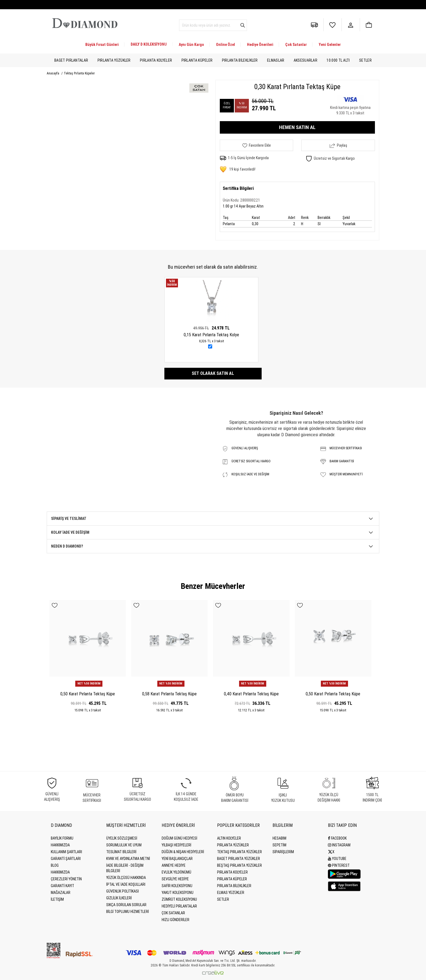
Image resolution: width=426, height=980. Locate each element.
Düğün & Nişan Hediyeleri (183, 852)
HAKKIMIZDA (60, 872)
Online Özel (225, 45)
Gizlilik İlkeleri (119, 898)
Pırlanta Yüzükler (114, 60)
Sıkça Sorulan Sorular (126, 905)
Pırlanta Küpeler (197, 60)
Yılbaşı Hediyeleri (176, 845)
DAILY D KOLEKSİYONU (149, 44)
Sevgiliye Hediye (175, 879)
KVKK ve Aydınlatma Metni (128, 859)
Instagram (339, 845)
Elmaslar (276, 60)
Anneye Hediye (174, 865)
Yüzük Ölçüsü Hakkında (126, 878)
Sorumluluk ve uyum (124, 845)
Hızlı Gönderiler (176, 920)
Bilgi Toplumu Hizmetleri (128, 912)
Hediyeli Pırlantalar (179, 906)
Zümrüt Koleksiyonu (179, 899)
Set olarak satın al (213, 373)
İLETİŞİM (57, 899)
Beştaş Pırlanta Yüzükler (239, 865)
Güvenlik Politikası (123, 891)
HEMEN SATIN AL (297, 127)
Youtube (337, 859)
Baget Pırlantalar (71, 60)
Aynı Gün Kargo (191, 45)
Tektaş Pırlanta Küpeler (79, 73)
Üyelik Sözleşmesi (122, 838)
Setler (365, 60)
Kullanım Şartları (66, 852)
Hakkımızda (60, 845)
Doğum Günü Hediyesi (179, 838)
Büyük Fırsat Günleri (102, 45)
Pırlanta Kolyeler (156, 60)
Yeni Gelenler (330, 45)
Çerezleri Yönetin (66, 879)
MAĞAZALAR (61, 893)
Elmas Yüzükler (231, 893)
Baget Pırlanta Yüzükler (239, 859)
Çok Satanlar (296, 45)
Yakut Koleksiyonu (178, 893)
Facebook (337, 838)
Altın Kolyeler (229, 838)
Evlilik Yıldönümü (176, 872)
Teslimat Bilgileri (121, 852)
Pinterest (339, 865)
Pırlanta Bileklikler (240, 60)
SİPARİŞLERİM (283, 852)
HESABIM (279, 838)
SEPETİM (279, 845)
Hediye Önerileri (260, 45)
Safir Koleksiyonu (177, 886)
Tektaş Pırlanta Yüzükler (239, 852)
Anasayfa (53, 73)
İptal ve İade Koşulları (126, 884)
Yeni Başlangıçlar (177, 859)
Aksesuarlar (306, 60)
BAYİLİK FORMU (62, 838)
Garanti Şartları (66, 859)
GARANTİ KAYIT (62, 886)
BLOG (55, 865)
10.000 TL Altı (338, 60)
